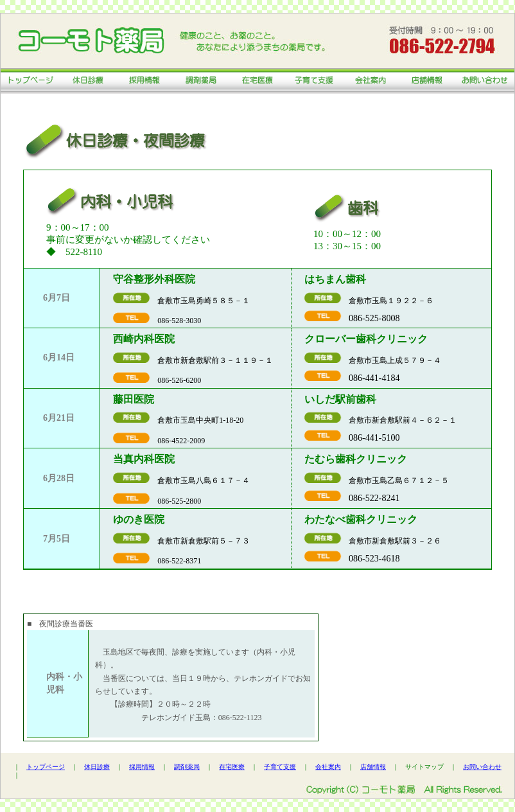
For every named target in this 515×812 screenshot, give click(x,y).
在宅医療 (232, 767)
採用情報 (142, 767)
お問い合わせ (482, 767)
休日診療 (97, 767)
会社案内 (328, 767)
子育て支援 (280, 767)
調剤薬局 (187, 767)
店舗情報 (373, 767)
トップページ (46, 767)
